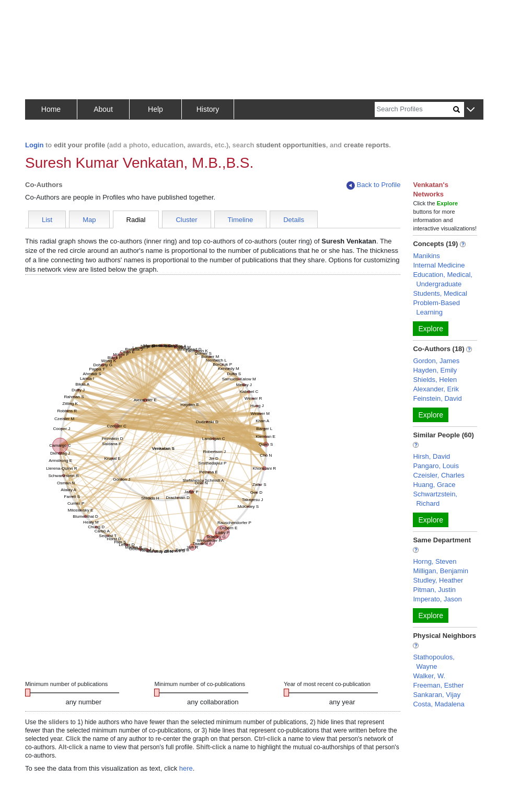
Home (51, 109)
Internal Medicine (439, 265)
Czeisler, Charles (438, 475)
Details (294, 220)
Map (89, 220)
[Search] (414, 109)
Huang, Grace (434, 485)
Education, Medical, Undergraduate (442, 279)
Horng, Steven (435, 561)
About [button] (103, 109)
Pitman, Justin (434, 590)
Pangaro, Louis (436, 466)
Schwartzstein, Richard (435, 499)
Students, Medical (440, 293)
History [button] (208, 109)
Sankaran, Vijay (437, 695)
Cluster (186, 220)
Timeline (241, 220)
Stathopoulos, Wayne (434, 662)
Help (155, 109)
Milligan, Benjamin (441, 571)
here (186, 768)
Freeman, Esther (438, 685)
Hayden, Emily (435, 370)
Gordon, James (436, 361)
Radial (136, 220)
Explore (430, 329)
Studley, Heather (438, 580)
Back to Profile (374, 185)
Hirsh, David (431, 456)
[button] (471, 110)
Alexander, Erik (436, 389)
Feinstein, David (437, 398)
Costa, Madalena (438, 704)
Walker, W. (429, 676)
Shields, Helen (435, 380)
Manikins (426, 256)
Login (34, 145)
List (47, 220)
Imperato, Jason (437, 599)
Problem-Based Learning (436, 307)
